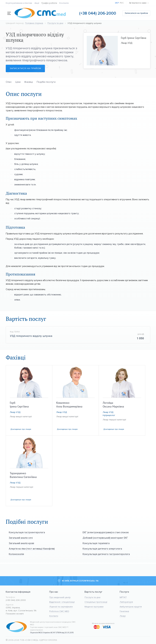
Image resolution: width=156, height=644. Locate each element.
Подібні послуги (46, 82)
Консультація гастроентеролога (27, 532)
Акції (37, 3)
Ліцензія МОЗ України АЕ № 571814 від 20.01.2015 (52, 633)
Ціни (18, 82)
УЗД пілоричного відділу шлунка (31, 336)
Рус (122, 3)
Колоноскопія (16, 554)
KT (125, 597)
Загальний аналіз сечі (21, 538)
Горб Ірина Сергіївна (134, 38)
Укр (117, 3)
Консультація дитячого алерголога (102, 549)
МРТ (122, 597)
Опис (9, 82)
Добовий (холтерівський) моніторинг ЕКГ (105, 538)
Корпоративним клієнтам (19, 3)
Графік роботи (49, 3)
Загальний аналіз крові (21, 543)
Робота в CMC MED (59, 611)
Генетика (124, 611)
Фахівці (29, 82)
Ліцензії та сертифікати (61, 607)
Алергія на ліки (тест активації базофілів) (32, 549)
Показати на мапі (15, 614)
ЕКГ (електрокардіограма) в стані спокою (106, 532)
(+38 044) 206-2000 (98, 13)
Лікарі (123, 616)
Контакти (64, 3)
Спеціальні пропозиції (96, 602)
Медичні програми (94, 607)
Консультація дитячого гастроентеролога (106, 554)
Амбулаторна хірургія (131, 607)
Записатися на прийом (136, 13)
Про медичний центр (60, 597)
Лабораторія (126, 602)
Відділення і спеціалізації (62, 602)
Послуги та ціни (92, 597)
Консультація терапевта (96, 543)
